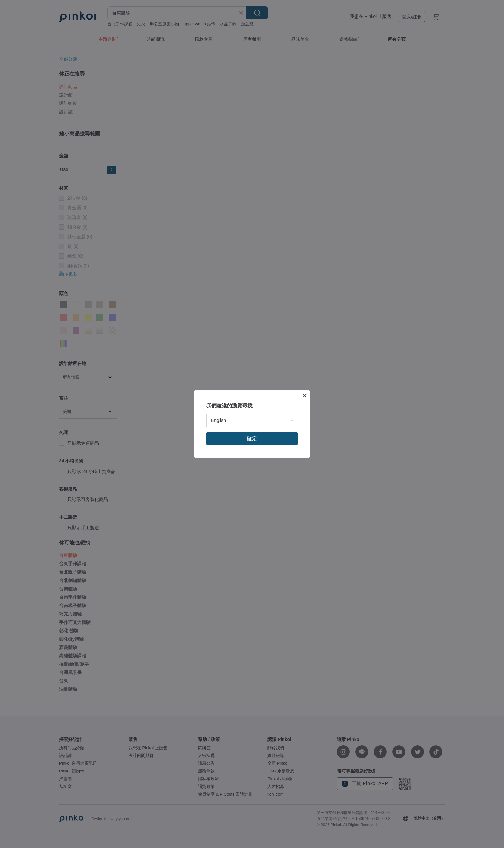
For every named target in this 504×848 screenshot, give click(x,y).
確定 (252, 438)
